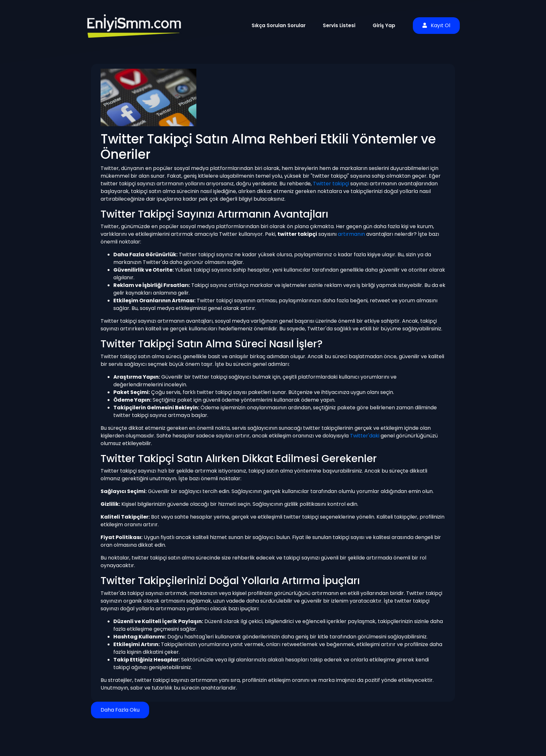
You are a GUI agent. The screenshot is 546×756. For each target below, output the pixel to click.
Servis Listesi (339, 25)
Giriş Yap (384, 25)
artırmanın (351, 234)
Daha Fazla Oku (120, 710)
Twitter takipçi (331, 184)
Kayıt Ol (436, 25)
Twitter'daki (365, 436)
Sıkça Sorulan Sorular (279, 25)
